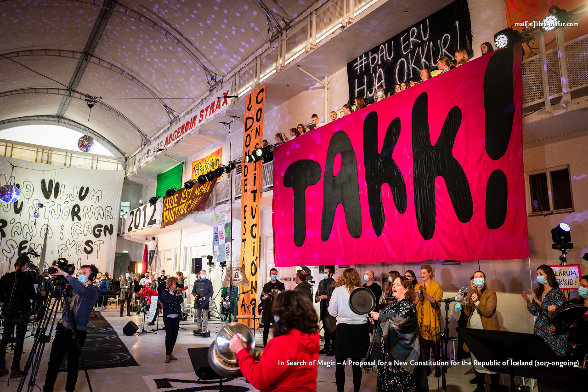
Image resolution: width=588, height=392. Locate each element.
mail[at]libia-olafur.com (547, 25)
